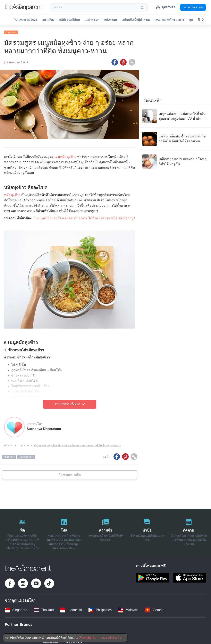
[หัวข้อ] (147, 531)
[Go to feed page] (24, 9)
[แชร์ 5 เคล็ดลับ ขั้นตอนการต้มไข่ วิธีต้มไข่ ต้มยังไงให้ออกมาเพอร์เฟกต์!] (175, 137)
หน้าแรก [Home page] (9, 443)
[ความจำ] (106, 531)
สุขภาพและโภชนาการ (170, 20)
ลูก (191, 20)
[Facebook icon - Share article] (115, 60)
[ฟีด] (22, 531)
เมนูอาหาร (11, 30)
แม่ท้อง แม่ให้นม (69, 20)
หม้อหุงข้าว (12, 193)
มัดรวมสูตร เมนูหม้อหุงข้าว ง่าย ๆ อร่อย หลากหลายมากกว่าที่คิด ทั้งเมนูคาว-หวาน (78, 443)
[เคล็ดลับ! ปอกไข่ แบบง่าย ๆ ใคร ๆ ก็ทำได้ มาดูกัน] (175, 159)
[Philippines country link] (100, 608)
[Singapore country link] (16, 608)
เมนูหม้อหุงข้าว (65, 155)
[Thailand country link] (44, 608)
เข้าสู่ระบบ (193, 7)
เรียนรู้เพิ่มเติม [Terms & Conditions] (88, 638)
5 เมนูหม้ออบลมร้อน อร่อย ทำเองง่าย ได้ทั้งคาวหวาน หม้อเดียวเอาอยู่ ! (85, 216)
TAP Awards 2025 (25, 20)
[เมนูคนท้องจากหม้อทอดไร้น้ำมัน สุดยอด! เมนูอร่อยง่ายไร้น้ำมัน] (175, 114)
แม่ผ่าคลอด (92, 20)
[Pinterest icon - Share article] (123, 60)
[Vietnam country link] (155, 608)
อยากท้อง (48, 20)
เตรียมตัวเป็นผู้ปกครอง (136, 20)
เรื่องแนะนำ (152, 98)
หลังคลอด (110, 20)
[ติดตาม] (189, 531)
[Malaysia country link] (128, 608)
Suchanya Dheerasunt (44, 426)
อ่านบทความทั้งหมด (70, 402)
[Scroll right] (203, 20)
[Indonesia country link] (71, 608)
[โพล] (64, 531)
